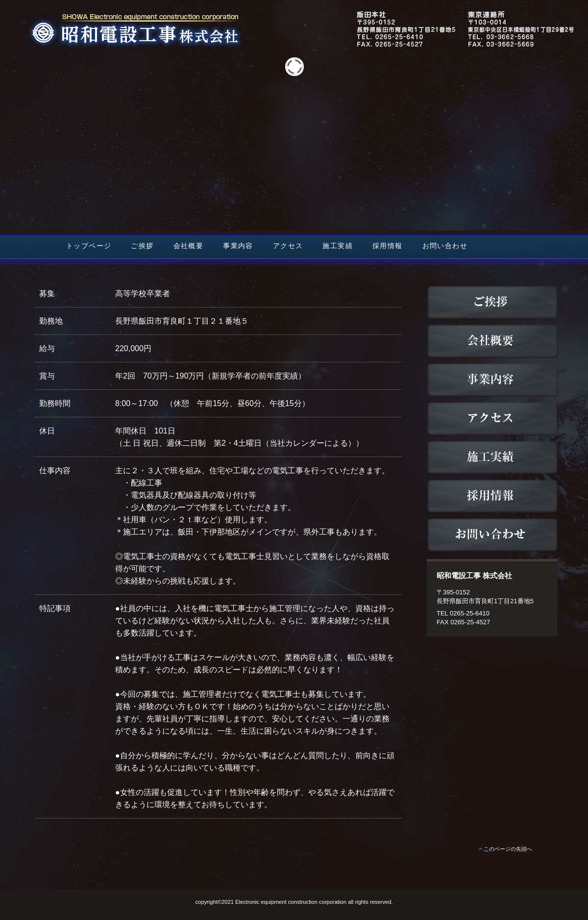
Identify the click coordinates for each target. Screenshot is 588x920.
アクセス (288, 246)
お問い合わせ (445, 246)
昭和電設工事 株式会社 (294, 46)
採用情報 (388, 246)
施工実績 (338, 246)
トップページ (89, 246)
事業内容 (238, 246)
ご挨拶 (142, 246)
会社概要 (189, 246)
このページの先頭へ (508, 849)
